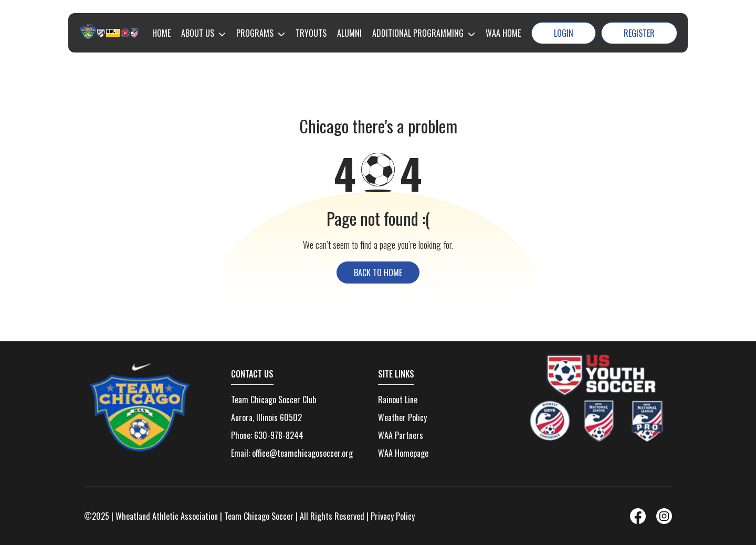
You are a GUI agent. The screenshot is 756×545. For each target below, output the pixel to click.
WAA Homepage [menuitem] (403, 453)
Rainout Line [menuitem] (398, 400)
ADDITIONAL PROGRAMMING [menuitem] (418, 33)
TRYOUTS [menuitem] (311, 33)
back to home (378, 272)
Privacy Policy (393, 516)
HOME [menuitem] (161, 33)
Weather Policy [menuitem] (402, 417)
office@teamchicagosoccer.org (302, 453)
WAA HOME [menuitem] (503, 33)
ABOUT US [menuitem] (198, 33)
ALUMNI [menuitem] (349, 33)
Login (564, 33)
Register (639, 33)
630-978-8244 (279, 435)
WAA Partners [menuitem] (401, 435)
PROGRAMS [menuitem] (255, 33)
